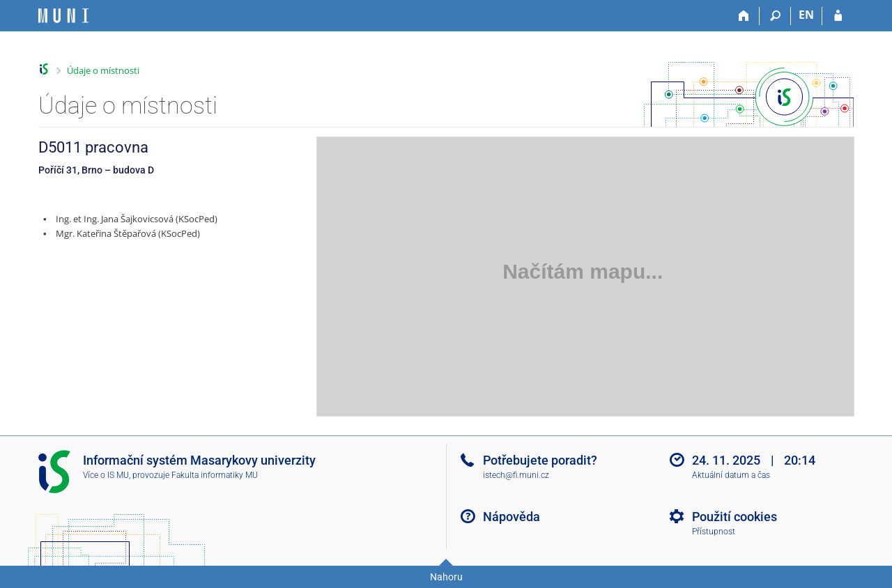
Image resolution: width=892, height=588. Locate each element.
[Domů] (744, 16)
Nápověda (512, 517)
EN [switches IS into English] (806, 15)
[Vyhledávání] (775, 16)
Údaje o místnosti (103, 70)
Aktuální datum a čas (731, 475)
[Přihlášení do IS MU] (838, 16)
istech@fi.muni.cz (516, 475)
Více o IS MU (106, 475)
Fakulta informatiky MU (215, 475)
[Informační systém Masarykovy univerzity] (63, 16)
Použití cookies (735, 517)
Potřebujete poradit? (540, 460)
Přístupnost (714, 532)
